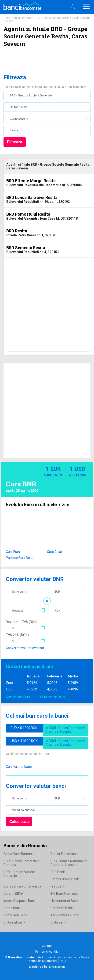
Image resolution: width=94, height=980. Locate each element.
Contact (47, 946)
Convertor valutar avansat (25, 648)
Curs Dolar (55, 552)
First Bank (58, 886)
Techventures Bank (65, 915)
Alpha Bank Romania (19, 854)
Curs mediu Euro (18, 697)
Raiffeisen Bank (15, 915)
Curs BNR (21, 484)
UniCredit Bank (14, 922)
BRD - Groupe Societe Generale (53, 18)
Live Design (47, 967)
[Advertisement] (45, 307)
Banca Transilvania (64, 854)
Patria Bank (12, 908)
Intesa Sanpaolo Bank (20, 901)
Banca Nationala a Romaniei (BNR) (59, 959)
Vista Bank (58, 922)
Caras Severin (82, 18)
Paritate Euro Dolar (20, 558)
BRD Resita (17, 231)
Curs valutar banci (19, 767)
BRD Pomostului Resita (28, 214)
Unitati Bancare (23, 18)
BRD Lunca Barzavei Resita (32, 197)
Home (7, 18)
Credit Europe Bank (65, 879)
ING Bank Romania (64, 894)
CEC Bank (58, 872)
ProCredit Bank (62, 908)
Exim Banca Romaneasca (22, 886)
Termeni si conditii (47, 952)
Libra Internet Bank (64, 901)
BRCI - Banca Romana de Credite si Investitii (69, 863)
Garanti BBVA (13, 894)
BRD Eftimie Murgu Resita (31, 181)
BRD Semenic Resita (26, 248)
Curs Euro (13, 552)
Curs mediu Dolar (53, 697)
